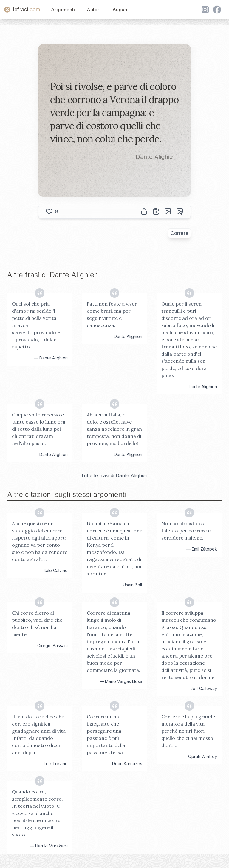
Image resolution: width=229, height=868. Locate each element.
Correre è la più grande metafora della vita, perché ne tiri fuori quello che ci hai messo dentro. (188, 731)
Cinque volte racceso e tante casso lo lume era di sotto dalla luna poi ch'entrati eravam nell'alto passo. (39, 429)
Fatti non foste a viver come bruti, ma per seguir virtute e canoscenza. (112, 314)
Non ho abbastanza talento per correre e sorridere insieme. (186, 531)
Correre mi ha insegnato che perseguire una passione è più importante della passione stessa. (106, 734)
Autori (94, 10)
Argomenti (63, 10)
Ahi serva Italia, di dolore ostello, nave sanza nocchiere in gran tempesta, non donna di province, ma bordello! (114, 429)
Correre (180, 233)
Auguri (120, 10)
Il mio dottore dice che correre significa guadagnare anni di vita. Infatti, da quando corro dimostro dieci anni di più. (39, 734)
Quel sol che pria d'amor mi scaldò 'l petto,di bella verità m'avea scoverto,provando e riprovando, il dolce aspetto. (36, 325)
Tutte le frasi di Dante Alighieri (115, 475)
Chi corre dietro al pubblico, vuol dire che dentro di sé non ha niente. (37, 624)
